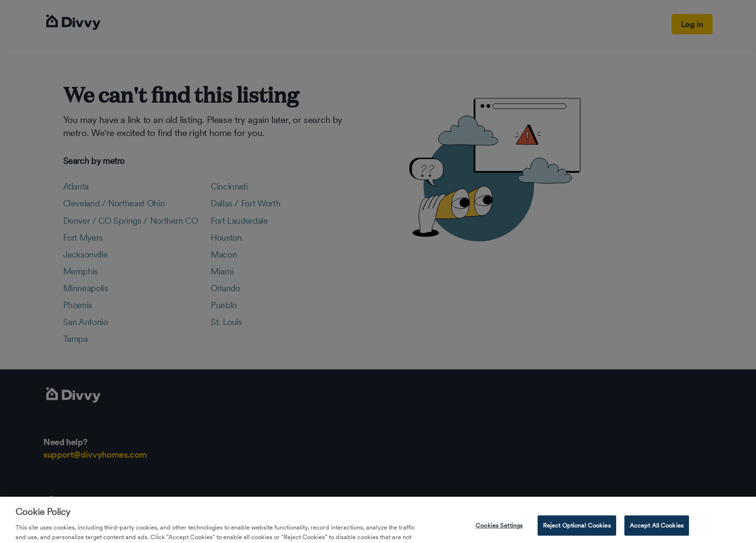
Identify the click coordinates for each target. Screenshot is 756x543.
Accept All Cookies (657, 532)
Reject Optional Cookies (577, 532)
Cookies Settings (499, 532)
